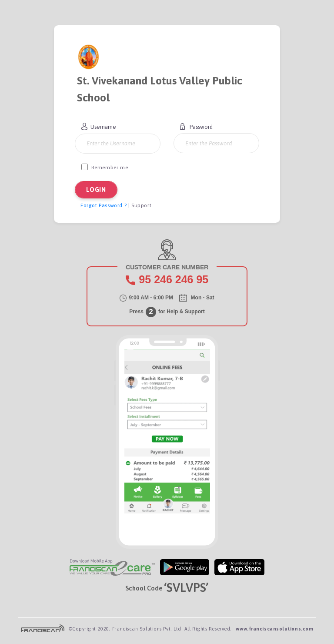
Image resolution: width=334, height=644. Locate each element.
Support (141, 205)
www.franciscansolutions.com (274, 629)
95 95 (174, 279)
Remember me (105, 167)
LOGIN (96, 190)
